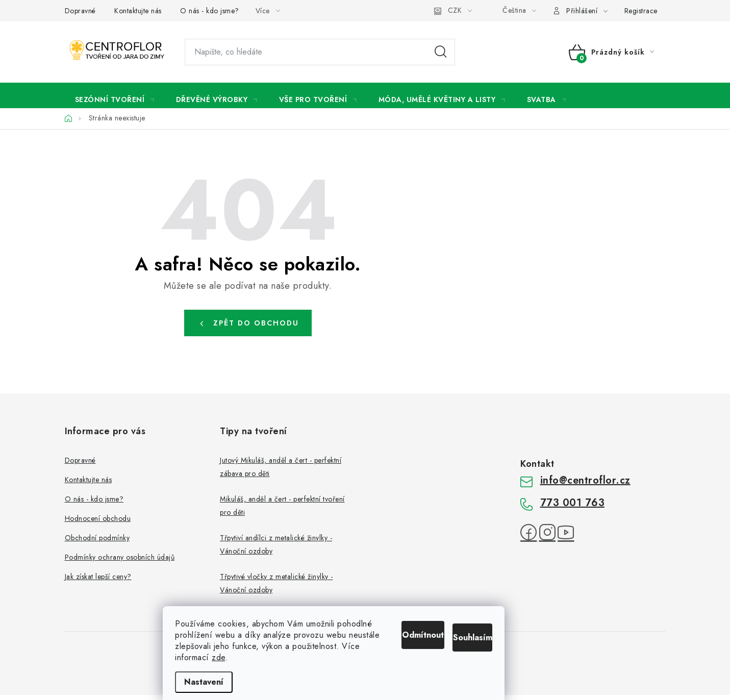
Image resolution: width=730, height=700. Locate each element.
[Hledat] (320, 52)
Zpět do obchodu (256, 328)
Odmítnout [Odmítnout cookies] (412, 621)
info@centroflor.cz (585, 485)
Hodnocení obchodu (98, 523)
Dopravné (80, 11)
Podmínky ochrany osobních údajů (120, 562)
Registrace (641, 11)
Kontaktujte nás (138, 11)
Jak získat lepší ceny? (98, 582)
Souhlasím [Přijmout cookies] (492, 621)
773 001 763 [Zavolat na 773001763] (573, 508)
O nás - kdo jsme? (210, 11)
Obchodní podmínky (97, 543)
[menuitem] (115, 98)
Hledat (441, 52)
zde (250, 657)
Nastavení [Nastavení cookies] (235, 682)
